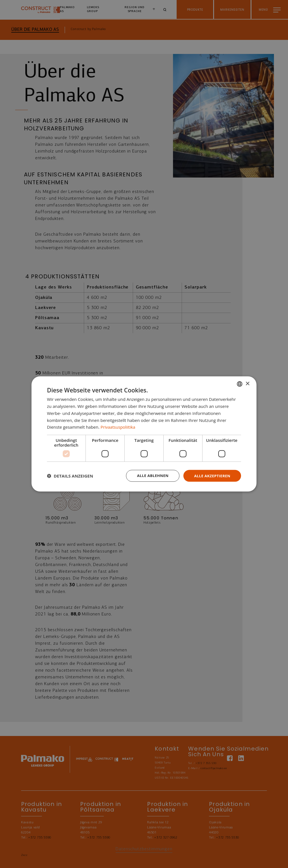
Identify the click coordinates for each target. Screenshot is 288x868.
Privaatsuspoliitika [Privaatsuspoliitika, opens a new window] (119, 427)
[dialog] (144, 434)
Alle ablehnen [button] (150, 476)
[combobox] (240, 384)
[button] (70, 476)
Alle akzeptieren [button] (211, 476)
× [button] (247, 383)
